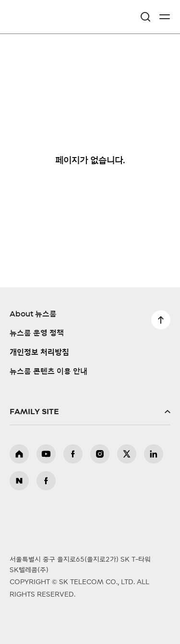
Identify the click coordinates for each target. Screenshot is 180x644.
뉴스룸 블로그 (19, 481)
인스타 (100, 454)
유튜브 (46, 454)
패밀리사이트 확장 (90, 412)
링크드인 (154, 454)
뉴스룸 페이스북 (46, 481)
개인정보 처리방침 (39, 352)
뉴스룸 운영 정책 (37, 333)
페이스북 (73, 454)
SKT (34, 17)
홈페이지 (19, 454)
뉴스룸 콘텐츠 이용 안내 (48, 372)
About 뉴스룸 (33, 314)
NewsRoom (31, 23)
